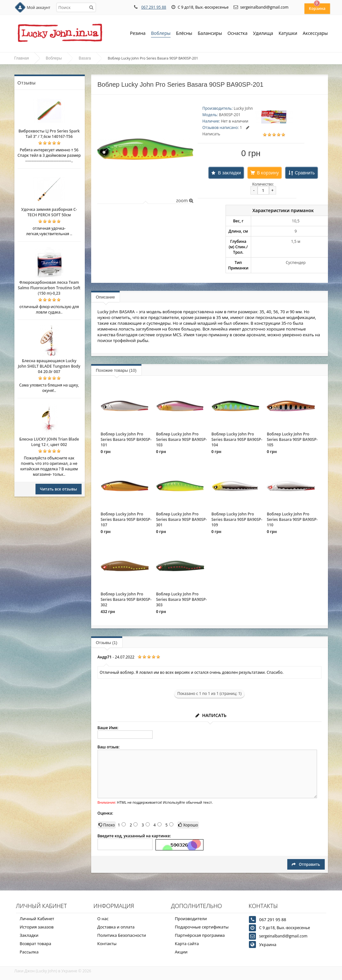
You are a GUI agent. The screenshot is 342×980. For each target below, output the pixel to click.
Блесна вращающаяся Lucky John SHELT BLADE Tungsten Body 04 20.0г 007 (49, 366)
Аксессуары (315, 33)
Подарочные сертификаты (202, 927)
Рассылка (29, 952)
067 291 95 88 (154, 7)
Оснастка (238, 34)
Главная (22, 58)
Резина (138, 34)
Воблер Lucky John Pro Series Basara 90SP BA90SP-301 (182, 519)
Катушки (288, 34)
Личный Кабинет (37, 919)
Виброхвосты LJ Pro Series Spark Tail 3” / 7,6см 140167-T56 (49, 134)
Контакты (107, 944)
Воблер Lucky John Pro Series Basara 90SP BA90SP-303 (182, 599)
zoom (184, 200)
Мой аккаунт (39, 8)
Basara (85, 58)
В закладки (229, 173)
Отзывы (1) (107, 643)
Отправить (306, 864)
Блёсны (184, 34)
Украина (268, 944)
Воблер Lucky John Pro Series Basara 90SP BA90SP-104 (237, 439)
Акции (181, 952)
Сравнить (305, 173)
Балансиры (210, 34)
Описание (106, 297)
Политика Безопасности (122, 935)
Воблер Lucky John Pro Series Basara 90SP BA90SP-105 (292, 439)
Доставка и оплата (116, 927)
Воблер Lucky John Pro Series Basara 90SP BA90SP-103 (182, 439)
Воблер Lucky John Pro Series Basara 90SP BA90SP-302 (126, 599)
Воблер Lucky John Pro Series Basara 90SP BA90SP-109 (237, 519)
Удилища (263, 34)
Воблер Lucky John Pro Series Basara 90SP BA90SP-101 (126, 439)
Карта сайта (187, 944)
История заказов (37, 927)
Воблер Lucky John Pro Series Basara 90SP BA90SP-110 (292, 519)
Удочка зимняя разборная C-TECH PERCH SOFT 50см (49, 212)
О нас (103, 919)
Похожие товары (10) (116, 370)
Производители (191, 919)
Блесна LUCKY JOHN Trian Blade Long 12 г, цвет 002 (49, 442)
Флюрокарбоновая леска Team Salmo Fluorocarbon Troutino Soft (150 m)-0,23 (49, 288)
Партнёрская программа (200, 935)
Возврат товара (36, 944)
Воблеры (161, 34)
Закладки (29, 935)
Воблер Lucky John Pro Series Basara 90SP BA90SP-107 (126, 519)
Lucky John (243, 108)
